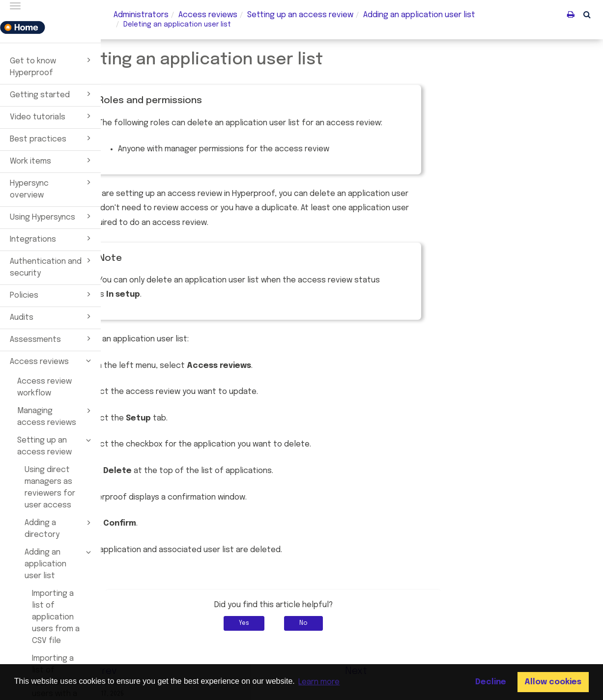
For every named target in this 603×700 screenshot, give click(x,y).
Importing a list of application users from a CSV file (56, 617)
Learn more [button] (319, 682)
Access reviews (52, 361)
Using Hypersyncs (52, 216)
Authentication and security (52, 266)
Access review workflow (44, 387)
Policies (52, 294)
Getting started (52, 94)
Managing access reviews (56, 416)
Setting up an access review (56, 446)
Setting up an (300, 15)
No (382, 623)
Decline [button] (491, 682)
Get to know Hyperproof (52, 66)
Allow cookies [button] (553, 682)
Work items (52, 160)
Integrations (52, 238)
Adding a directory (59, 528)
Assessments (52, 338)
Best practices (52, 138)
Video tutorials (52, 116)
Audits (52, 316)
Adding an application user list (59, 563)
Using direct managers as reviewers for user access (50, 488)
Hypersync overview (52, 188)
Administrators (141, 15)
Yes (323, 623)
